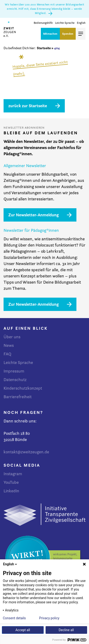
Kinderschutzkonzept (23, 388)
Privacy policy (49, 618)
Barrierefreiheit (18, 397)
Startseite (44, 48)
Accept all (23, 630)
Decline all (66, 630)
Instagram (13, 474)
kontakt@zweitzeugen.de (26, 452)
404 (57, 48)
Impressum (14, 371)
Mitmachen (50, 34)
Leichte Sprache (65, 23)
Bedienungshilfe (43, 23)
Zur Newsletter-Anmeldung (33, 215)
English (81, 23)
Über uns (12, 337)
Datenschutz (15, 380)
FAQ (7, 354)
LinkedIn (11, 491)
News (9, 345)
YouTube (11, 482)
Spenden (68, 34)
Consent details (14, 618)
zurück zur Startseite (28, 106)
